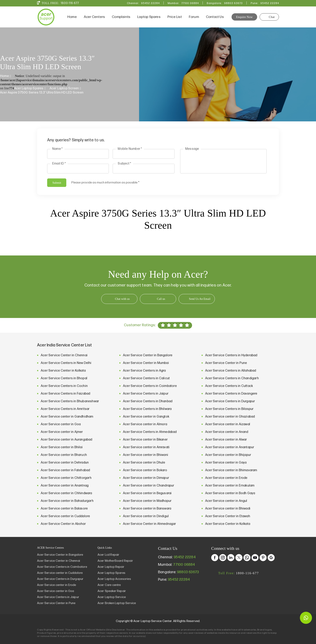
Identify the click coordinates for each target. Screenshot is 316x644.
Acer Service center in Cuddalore (65, 516)
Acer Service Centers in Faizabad (65, 394)
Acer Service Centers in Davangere (231, 394)
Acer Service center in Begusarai (147, 493)
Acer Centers (94, 17)
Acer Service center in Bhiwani (146, 455)
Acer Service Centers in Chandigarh (232, 378)
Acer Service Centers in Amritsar (65, 409)
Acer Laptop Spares (29, 88)
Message (192, 149)
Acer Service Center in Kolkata (63, 371)
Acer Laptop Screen (64, 88)
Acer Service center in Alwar (226, 440)
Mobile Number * (130, 149)
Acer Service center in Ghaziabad (230, 417)
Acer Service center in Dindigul (146, 516)
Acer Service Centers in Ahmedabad (150, 432)
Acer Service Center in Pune (226, 363)
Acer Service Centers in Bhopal (64, 378)
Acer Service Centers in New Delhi (66, 363)
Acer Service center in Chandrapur (149, 486)
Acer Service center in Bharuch (64, 455)
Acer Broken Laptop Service (117, 603)
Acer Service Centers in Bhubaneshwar (70, 401)
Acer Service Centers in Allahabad (231, 371)
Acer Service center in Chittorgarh (66, 478)
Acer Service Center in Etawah (228, 516)
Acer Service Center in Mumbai (146, 363)
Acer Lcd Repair (109, 555)
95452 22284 (150, 3)
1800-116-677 (70, 3)
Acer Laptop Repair (111, 567)
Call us (161, 299)
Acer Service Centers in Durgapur (230, 401)
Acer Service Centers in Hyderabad (231, 355)
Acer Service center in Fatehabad (65, 470)
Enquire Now (244, 17)
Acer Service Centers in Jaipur (146, 394)
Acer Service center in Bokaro (145, 470)
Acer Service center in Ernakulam (230, 486)
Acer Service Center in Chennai (64, 355)
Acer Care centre (109, 585)
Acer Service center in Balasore (64, 509)
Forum (194, 17)
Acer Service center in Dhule (144, 463)
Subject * (124, 164)
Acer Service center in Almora (145, 424)
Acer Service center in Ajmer (62, 432)
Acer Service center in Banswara (147, 509)
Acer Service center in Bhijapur (228, 455)
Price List (175, 17)
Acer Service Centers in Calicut (146, 378)
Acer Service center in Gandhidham (67, 417)
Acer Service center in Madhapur (147, 501)
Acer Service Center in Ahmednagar (150, 524)
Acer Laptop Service (112, 597)
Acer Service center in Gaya (226, 463)
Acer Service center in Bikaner (145, 440)
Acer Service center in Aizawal (228, 424)
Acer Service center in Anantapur (230, 447)
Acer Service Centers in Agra (144, 371)
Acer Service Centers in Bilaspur (229, 409)
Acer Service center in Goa (61, 424)
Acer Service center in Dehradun (65, 463)
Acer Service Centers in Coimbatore (150, 386)
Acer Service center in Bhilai (62, 447)
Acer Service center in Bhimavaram (231, 470)
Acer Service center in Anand (227, 432)
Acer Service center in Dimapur (146, 478)
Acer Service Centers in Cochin (64, 386)
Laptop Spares (149, 17)
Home (72, 17)
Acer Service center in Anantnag (65, 486)
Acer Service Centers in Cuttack (229, 386)
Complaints (121, 17)
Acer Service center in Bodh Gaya (230, 493)
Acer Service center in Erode (226, 478)
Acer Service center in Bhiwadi (228, 509)
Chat (269, 17)
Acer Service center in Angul (226, 501)
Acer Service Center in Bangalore (148, 355)
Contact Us (215, 17)
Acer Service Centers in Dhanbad (148, 401)
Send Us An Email (200, 299)
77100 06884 (190, 3)
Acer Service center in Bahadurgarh (67, 501)
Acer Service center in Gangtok (146, 417)
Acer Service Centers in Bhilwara (147, 409)
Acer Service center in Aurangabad (67, 440)
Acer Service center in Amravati (146, 447)
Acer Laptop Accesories (114, 579)
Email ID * (59, 164)
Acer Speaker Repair (112, 591)
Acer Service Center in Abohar (63, 524)
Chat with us (122, 299)
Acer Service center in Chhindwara (66, 493)
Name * (57, 149)
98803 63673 (233, 3)
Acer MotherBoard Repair (115, 561)
